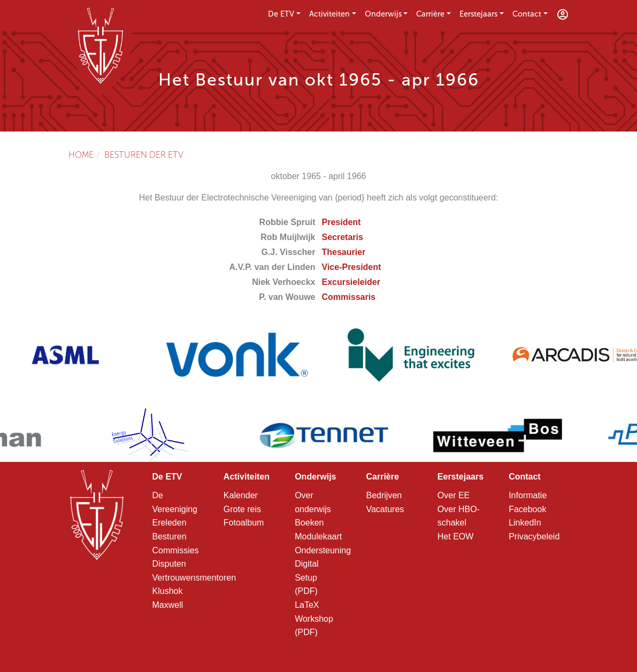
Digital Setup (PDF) (306, 577)
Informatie (528, 495)
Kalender (241, 495)
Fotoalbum (244, 523)
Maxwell (168, 605)
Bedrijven (384, 495)
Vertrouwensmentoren (194, 578)
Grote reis (242, 509)
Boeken (309, 523)
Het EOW (456, 536)
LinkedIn (525, 523)
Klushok (168, 591)
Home (81, 155)
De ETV (281, 14)
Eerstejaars (478, 14)
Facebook (527, 509)
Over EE (454, 495)
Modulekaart (318, 536)
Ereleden (170, 523)
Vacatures (385, 509)
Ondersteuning (323, 550)
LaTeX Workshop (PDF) (314, 619)
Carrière (430, 14)
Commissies (176, 550)
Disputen (169, 564)
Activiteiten (329, 14)
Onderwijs (383, 14)
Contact (527, 14)
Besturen (170, 536)
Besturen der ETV (144, 155)
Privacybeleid (534, 536)
